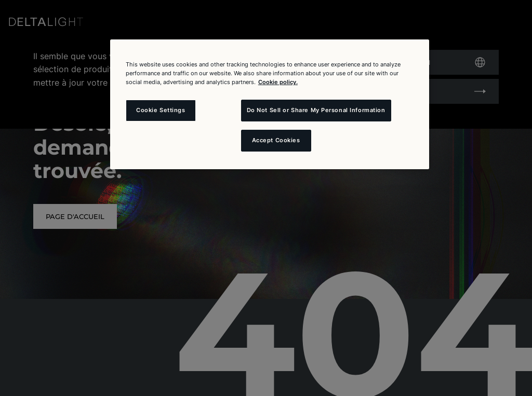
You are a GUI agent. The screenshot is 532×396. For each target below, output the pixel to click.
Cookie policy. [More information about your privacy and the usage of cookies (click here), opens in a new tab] (278, 82)
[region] (270, 104)
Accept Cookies (276, 140)
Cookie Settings (161, 110)
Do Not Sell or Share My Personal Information (316, 110)
